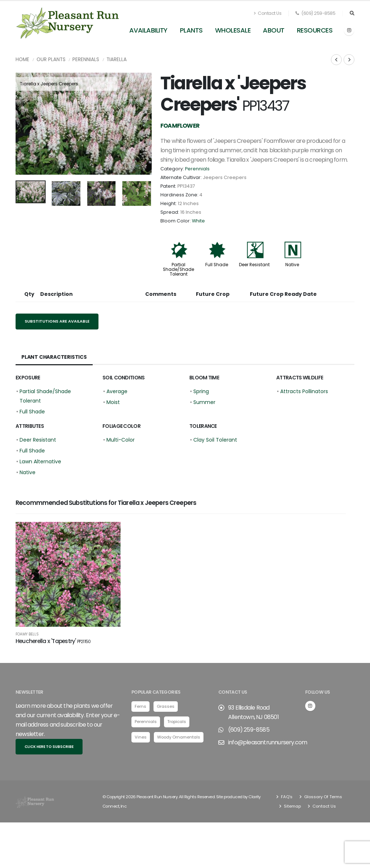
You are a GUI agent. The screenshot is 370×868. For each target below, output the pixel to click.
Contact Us (268, 13)
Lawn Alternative (40, 461)
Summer (204, 402)
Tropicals (177, 726)
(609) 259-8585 (315, 13)
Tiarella (117, 59)
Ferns (140, 710)
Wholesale (233, 30)
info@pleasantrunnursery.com (268, 746)
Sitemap (292, 810)
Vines (141, 741)
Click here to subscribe (49, 750)
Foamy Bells (27, 634)
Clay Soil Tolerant (215, 440)
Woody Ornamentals (179, 741)
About (274, 30)
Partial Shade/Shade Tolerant (178, 269)
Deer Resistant (254, 265)
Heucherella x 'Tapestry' (53, 641)
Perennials (86, 59)
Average (117, 391)
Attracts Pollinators (304, 391)
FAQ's (286, 800)
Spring (201, 391)
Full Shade (217, 265)
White (198, 221)
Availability (148, 30)
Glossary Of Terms (323, 800)
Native (292, 265)
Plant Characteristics (54, 357)
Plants (191, 30)
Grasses (166, 710)
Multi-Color (121, 440)
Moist (113, 402)
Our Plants (51, 59)
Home (22, 59)
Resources (315, 30)
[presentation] (25, 124)
